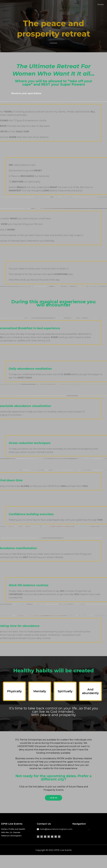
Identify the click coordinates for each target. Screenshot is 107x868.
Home (101, 4)
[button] (53, 798)
